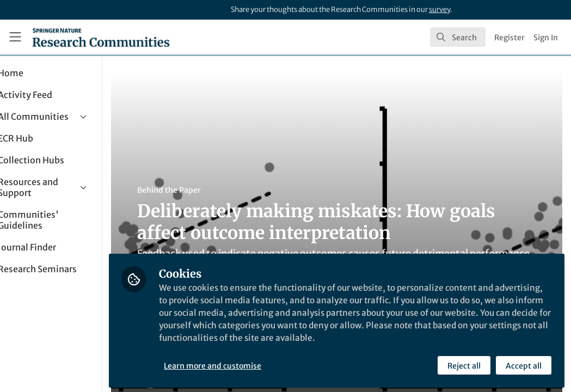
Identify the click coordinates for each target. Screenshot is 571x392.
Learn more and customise (250, 363)
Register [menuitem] (509, 38)
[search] (458, 37)
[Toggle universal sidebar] (15, 37)
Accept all (523, 363)
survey (440, 10)
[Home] (101, 37)
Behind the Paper (206, 190)
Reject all (463, 363)
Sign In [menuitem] (546, 38)
